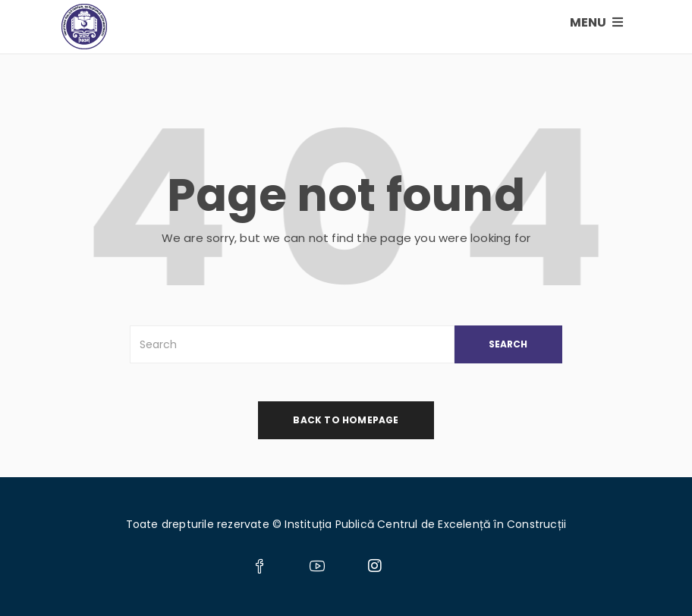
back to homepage (346, 420)
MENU (596, 22)
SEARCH (508, 344)
